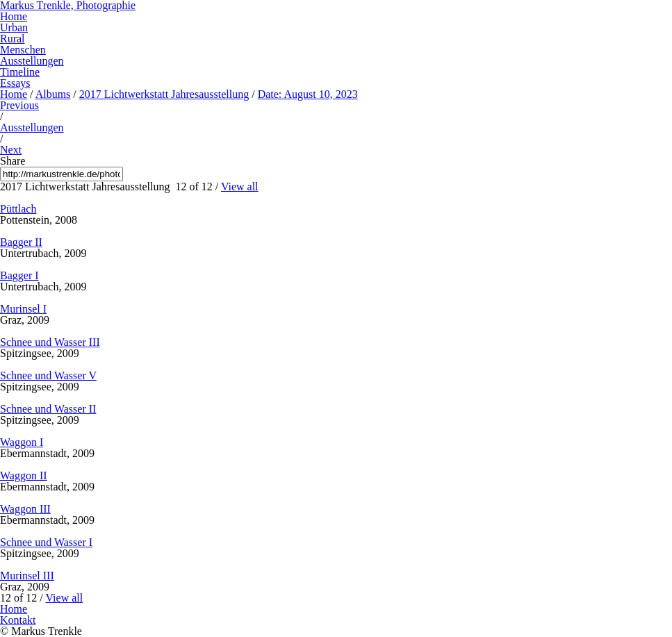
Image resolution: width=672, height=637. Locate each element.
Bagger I (19, 275)
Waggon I (22, 442)
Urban (14, 27)
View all (240, 187)
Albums (53, 94)
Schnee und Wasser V (48, 375)
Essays (15, 83)
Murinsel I (23, 309)
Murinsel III (27, 576)
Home (14, 16)
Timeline (20, 72)
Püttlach (18, 209)
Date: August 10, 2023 (308, 94)
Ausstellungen (32, 61)
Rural (13, 39)
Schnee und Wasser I (46, 542)
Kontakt (18, 620)
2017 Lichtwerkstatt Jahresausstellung (164, 94)
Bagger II (21, 242)
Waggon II (24, 475)
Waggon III (25, 509)
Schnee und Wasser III (50, 342)
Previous (19, 105)
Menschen (23, 50)
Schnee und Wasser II (48, 409)
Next (11, 150)
